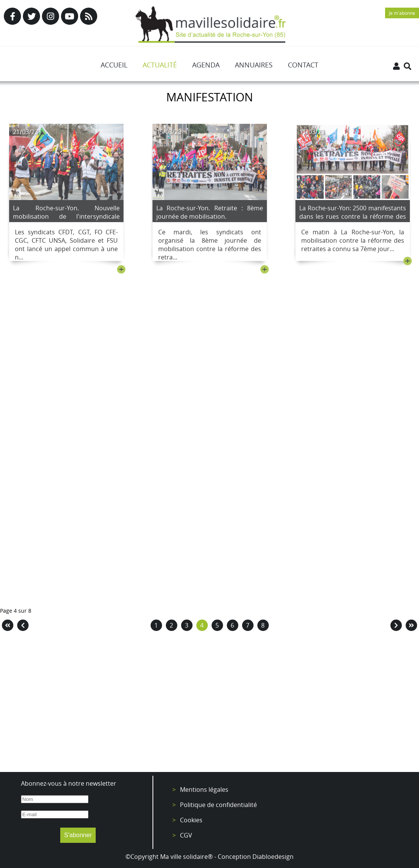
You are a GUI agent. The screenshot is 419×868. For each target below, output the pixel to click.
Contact (303, 65)
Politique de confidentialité (218, 805)
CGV (186, 835)
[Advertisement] (209, 703)
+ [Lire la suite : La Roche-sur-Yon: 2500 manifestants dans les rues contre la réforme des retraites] (408, 263)
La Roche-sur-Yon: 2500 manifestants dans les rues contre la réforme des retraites (353, 218)
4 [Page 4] (202, 625)
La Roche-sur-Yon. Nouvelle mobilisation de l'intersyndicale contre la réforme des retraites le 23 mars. (66, 223)
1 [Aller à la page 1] (156, 625)
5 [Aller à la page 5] (217, 625)
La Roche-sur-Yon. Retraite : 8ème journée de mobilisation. (210, 214)
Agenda (206, 65)
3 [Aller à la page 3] (187, 625)
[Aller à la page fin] (411, 625)
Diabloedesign (273, 857)
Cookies (191, 820)
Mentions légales (204, 790)
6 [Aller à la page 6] (232, 625)
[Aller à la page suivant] (396, 625)
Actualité (160, 65)
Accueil (114, 65)
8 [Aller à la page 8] (263, 625)
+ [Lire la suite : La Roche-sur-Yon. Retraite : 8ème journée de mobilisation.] (265, 271)
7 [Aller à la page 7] (248, 625)
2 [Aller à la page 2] (171, 625)
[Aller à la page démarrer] (8, 625)
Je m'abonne (402, 13)
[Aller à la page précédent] (23, 625)
